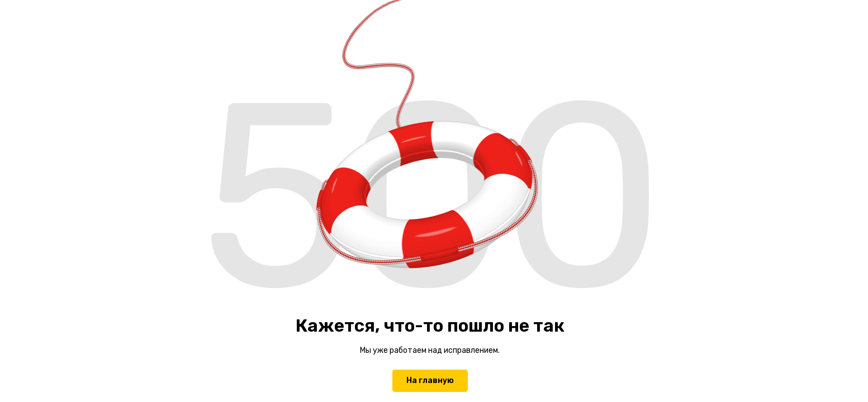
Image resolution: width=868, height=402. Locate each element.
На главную (430, 381)
